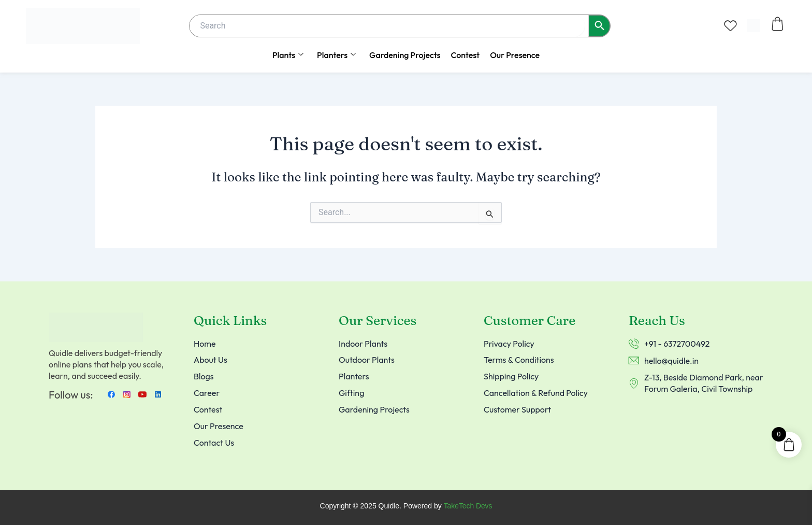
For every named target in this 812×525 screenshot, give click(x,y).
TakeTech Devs (468, 506)
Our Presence (515, 55)
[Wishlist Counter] (730, 26)
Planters (336, 55)
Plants (288, 55)
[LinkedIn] (158, 394)
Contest (465, 55)
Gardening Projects (405, 55)
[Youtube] (142, 394)
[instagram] (127, 394)
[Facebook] (111, 394)
